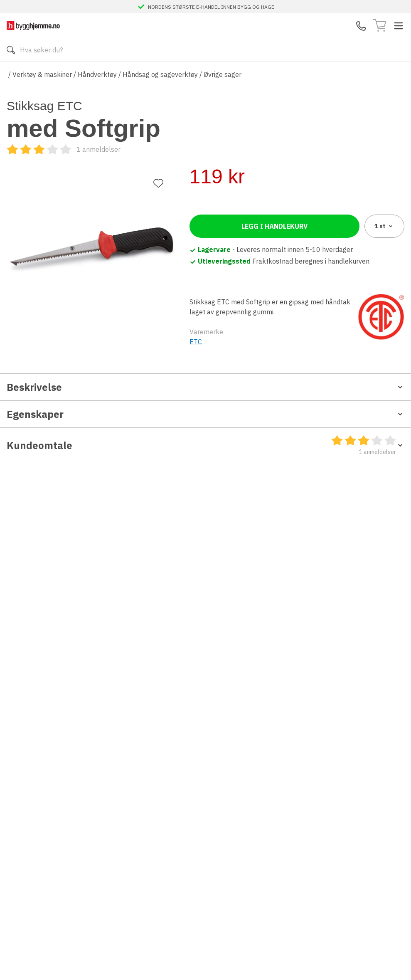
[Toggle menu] (399, 26)
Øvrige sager (223, 74)
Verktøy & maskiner (42, 74)
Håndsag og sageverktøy (160, 74)
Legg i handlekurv (274, 220)
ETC (196, 336)
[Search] (205, 50)
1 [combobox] (384, 220)
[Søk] (11, 50)
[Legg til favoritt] (158, 117)
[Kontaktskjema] (361, 26)
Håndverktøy (97, 74)
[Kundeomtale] (246, 149)
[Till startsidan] (33, 26)
